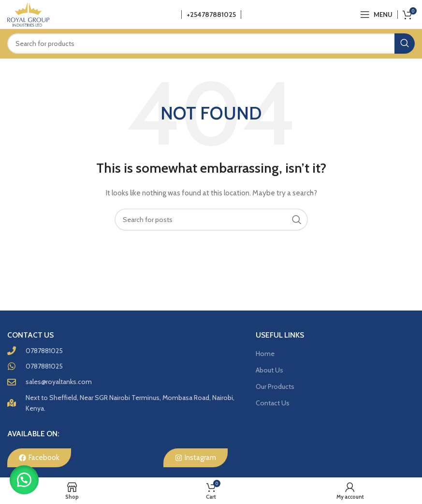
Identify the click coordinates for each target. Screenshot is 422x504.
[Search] (211, 44)
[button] (24, 480)
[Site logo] (28, 14)
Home (265, 354)
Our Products (275, 386)
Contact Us (273, 403)
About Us (269, 370)
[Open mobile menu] (376, 15)
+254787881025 (211, 15)
